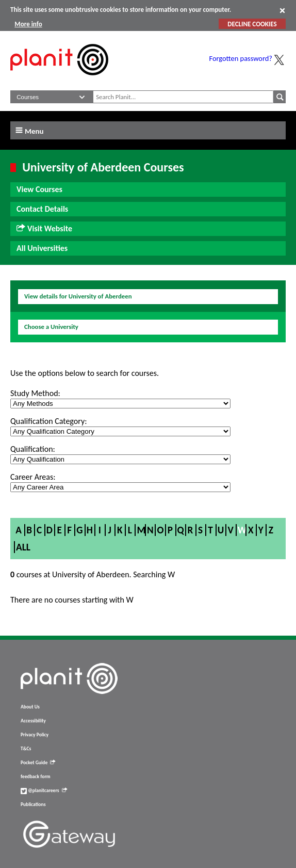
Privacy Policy (35, 735)
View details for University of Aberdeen (78, 296)
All (23, 547)
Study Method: (35, 393)
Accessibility (33, 721)
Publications (33, 804)
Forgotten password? (241, 58)
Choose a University (51, 327)
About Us (30, 707)
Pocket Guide (38, 763)
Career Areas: (33, 477)
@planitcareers (44, 791)
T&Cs (26, 749)
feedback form (36, 777)
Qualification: (33, 449)
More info (28, 24)
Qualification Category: (48, 421)
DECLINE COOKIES (252, 24)
